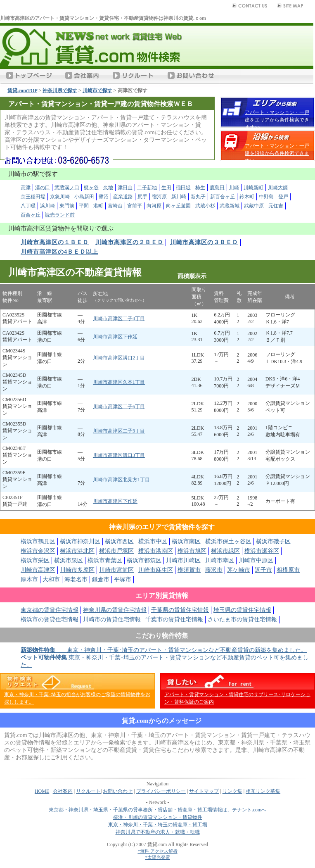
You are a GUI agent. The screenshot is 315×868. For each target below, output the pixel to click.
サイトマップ (204, 791)
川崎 (234, 188)
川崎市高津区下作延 (115, 337)
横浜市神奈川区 (80, 541)
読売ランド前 (60, 215)
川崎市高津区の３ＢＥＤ (204, 242)
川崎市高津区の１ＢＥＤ (55, 242)
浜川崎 (47, 206)
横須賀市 (189, 570)
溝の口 (43, 188)
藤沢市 (214, 570)
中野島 (266, 197)
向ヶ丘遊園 (178, 206)
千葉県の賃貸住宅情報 (180, 610)
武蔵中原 (254, 206)
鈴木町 (247, 197)
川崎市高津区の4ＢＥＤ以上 (59, 252)
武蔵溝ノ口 (67, 188)
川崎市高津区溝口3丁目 (119, 455)
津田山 (125, 188)
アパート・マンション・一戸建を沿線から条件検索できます (277, 153)
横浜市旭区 (192, 551)
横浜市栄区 (35, 560)
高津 (26, 188)
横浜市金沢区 (38, 551)
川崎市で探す (97, 90)
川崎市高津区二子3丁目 (119, 431)
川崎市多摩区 (77, 570)
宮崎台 (115, 206)
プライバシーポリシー (161, 791)
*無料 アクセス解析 (157, 851)
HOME (42, 791)
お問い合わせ (118, 791)
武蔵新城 (230, 206)
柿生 (200, 188)
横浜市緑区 (225, 551)
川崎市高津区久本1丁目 (119, 382)
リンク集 (232, 791)
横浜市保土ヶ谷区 (228, 541)
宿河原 (159, 197)
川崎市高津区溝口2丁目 (119, 358)
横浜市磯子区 (273, 541)
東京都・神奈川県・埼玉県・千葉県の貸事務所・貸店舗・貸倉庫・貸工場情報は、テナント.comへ (158, 810)
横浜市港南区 (156, 551)
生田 (166, 188)
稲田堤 (183, 188)
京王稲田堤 (33, 197)
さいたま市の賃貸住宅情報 (242, 619)
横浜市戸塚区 (116, 551)
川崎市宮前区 (116, 570)
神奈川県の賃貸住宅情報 (115, 610)
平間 (84, 206)
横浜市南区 (186, 541)
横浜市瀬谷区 (262, 551)
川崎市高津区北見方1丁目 (121, 480)
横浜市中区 (153, 541)
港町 (98, 206)
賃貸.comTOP (22, 90)
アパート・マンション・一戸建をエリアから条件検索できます (277, 120)
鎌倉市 (101, 579)
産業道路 (123, 197)
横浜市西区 (119, 541)
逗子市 (263, 570)
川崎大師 (278, 188)
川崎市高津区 (38, 570)
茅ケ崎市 (239, 570)
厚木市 (29, 579)
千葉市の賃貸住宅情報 (174, 619)
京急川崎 (60, 197)
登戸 (283, 197)
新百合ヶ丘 (223, 197)
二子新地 (147, 188)
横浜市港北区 (77, 551)
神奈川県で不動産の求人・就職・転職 (158, 832)
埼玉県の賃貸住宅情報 (242, 610)
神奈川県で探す (60, 90)
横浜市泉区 (69, 560)
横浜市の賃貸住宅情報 (50, 619)
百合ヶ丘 (31, 215)
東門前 (67, 206)
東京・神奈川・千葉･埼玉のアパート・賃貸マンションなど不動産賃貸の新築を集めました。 (164, 650)
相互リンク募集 (263, 791)
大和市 (51, 579)
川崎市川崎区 (183, 560)
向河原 (154, 206)
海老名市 (76, 579)
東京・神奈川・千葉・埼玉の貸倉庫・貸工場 (158, 825)
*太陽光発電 (157, 857)
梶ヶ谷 (91, 188)
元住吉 (276, 206)
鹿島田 (217, 188)
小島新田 (84, 197)
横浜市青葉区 (105, 560)
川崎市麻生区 (156, 570)
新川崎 (179, 197)
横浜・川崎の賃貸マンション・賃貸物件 (158, 817)
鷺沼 (104, 197)
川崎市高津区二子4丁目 (119, 319)
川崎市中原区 (256, 560)
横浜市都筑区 (144, 560)
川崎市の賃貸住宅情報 (112, 619)
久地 (108, 188)
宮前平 (135, 206)
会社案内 (63, 791)
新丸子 (198, 197)
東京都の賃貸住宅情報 (50, 610)
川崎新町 (253, 188)
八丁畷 (28, 206)
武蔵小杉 (205, 206)
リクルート (88, 791)
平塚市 (123, 579)
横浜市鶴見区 (38, 541)
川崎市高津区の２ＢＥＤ (129, 242)
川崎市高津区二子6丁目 (119, 407)
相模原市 (288, 570)
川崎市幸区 (220, 560)
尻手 (142, 197)
